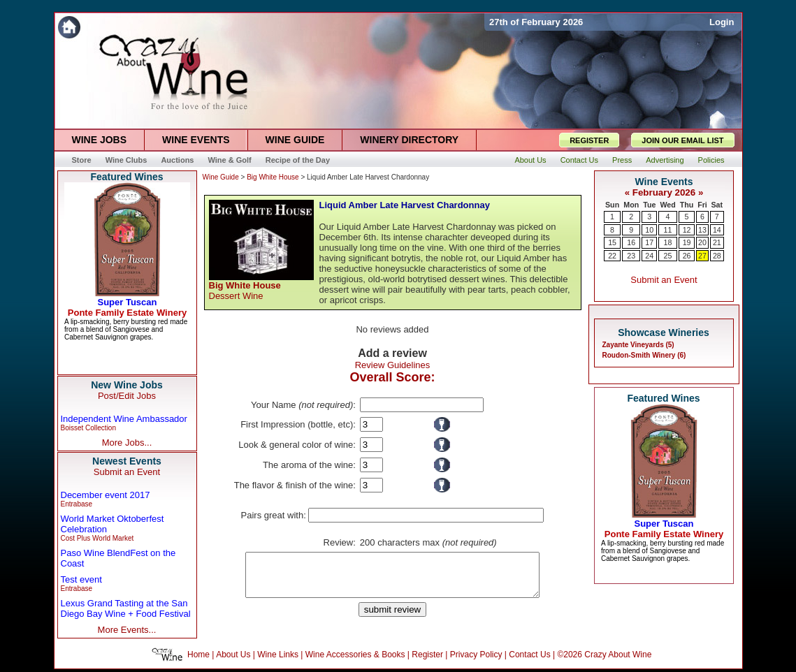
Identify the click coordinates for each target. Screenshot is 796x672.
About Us (233, 657)
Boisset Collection (88, 428)
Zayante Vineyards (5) (638, 345)
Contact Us (529, 657)
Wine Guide (221, 177)
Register (427, 657)
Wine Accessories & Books (355, 657)
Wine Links (278, 657)
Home (198, 657)
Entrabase (77, 504)
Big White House (273, 177)
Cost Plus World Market (97, 538)
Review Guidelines (393, 365)
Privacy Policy (476, 657)
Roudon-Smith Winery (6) (644, 355)
